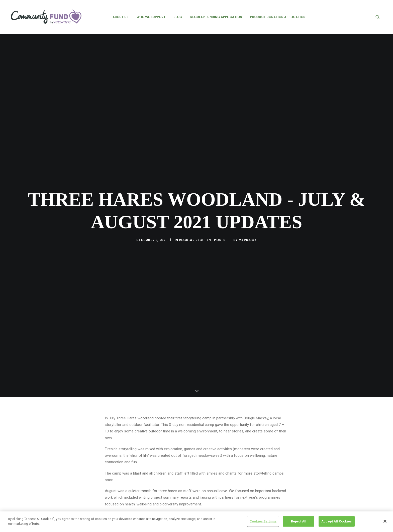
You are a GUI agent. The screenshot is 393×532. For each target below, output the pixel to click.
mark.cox (248, 213)
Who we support (151, 17)
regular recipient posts (202, 213)
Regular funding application (216, 17)
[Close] (385, 521)
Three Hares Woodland (124, 499)
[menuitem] (121, 17)
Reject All (299, 521)
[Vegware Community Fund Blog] (46, 17)
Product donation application (278, 17)
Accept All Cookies (336, 521)
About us (121, 17)
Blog (178, 17)
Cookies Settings (263, 521)
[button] (380, 17)
